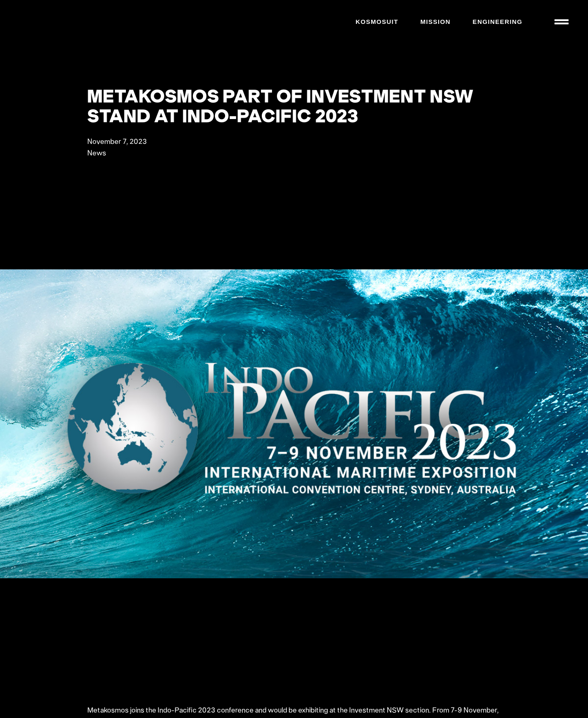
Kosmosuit (376, 22)
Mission (435, 22)
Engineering (497, 22)
